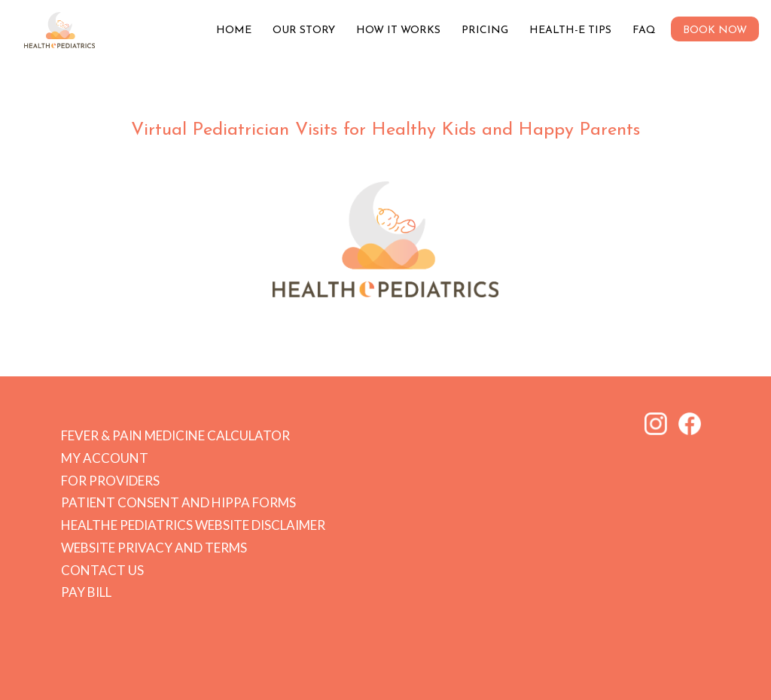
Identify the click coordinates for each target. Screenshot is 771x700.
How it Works (398, 30)
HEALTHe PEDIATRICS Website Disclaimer (193, 525)
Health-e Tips (570, 30)
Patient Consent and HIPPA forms (178, 502)
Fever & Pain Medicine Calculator (175, 435)
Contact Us (102, 570)
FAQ (644, 30)
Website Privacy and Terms (154, 548)
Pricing (485, 30)
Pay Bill (86, 592)
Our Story (304, 30)
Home (234, 30)
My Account (105, 458)
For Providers (110, 481)
